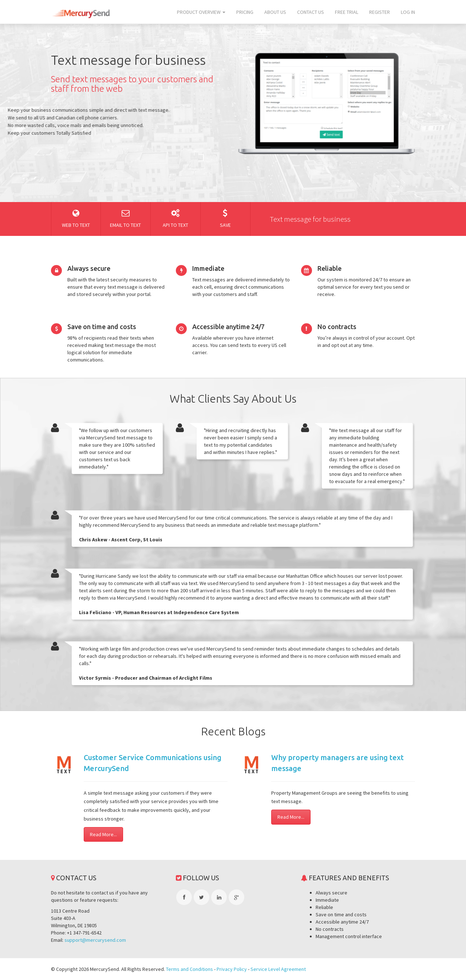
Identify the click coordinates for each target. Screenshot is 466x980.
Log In (408, 12)
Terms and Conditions (189, 969)
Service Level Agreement (278, 969)
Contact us (311, 12)
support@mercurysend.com (95, 940)
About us (275, 12)
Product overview (201, 12)
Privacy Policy (232, 969)
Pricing (245, 12)
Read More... (103, 834)
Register (380, 12)
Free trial (347, 12)
